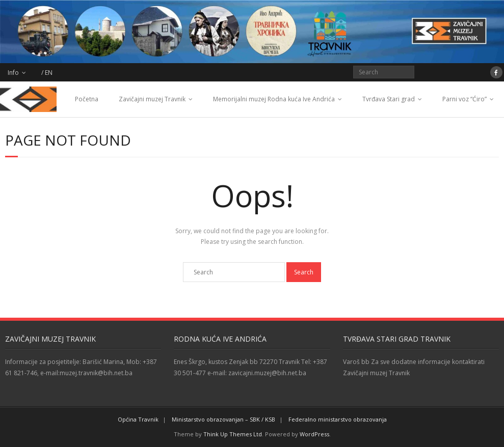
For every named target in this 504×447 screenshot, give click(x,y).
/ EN (47, 73)
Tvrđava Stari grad (389, 99)
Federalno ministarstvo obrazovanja (338, 419)
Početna (87, 99)
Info (13, 73)
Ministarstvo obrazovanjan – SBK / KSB (223, 419)
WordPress (314, 434)
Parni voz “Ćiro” (465, 99)
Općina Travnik (138, 419)
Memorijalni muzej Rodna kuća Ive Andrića (274, 99)
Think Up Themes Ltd (233, 434)
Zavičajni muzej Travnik (152, 99)
